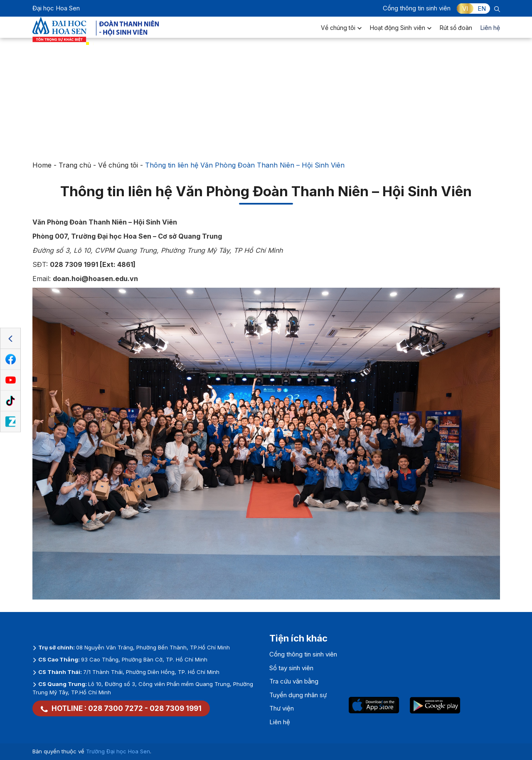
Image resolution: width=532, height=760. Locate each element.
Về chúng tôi (341, 36)
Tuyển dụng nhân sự (298, 695)
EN (482, 9)
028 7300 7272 (116, 708)
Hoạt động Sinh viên (401, 36)
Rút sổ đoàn (456, 36)
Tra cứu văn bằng (294, 681)
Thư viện (282, 708)
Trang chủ (75, 165)
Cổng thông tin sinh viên (417, 8)
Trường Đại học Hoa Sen (118, 751)
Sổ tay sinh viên (291, 668)
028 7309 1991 (176, 708)
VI (465, 9)
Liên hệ (490, 36)
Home (42, 165)
